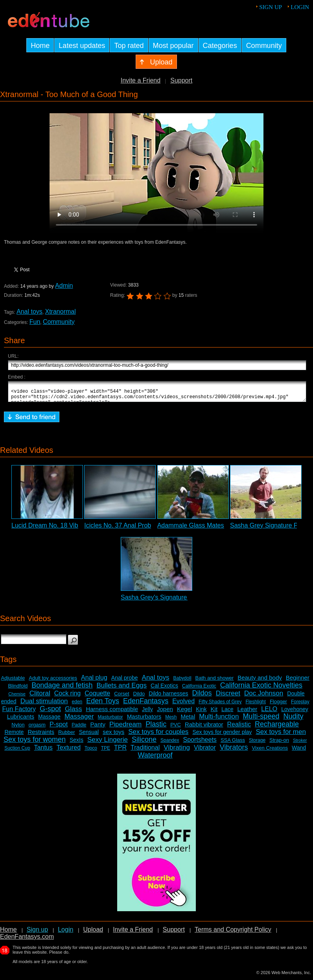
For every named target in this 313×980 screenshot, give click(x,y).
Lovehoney (295, 713)
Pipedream (125, 728)
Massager (79, 720)
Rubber (67, 736)
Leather (247, 712)
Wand (299, 751)
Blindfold (18, 689)
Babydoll (182, 682)
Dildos (202, 697)
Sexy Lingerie (108, 743)
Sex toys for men (281, 735)
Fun (35, 322)
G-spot (50, 712)
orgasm (37, 728)
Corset (122, 697)
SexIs (76, 743)
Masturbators (144, 720)
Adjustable (13, 681)
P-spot (59, 728)
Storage (257, 744)
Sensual (89, 735)
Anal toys (29, 312)
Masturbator (110, 721)
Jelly (147, 713)
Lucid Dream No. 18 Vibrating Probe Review (73, 529)
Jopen (165, 712)
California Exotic (199, 689)
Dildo (139, 697)
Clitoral (40, 697)
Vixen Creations (270, 751)
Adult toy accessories (53, 681)
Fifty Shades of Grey (220, 705)
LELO (269, 712)
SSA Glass (233, 744)
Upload (93, 933)
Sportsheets (200, 743)
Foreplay (300, 705)
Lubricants (21, 720)
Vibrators (234, 751)
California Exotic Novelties (261, 689)
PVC (176, 728)
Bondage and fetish (62, 689)
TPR (120, 751)
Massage (49, 720)
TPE (106, 752)
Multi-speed (261, 720)
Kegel (184, 712)
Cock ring (68, 697)
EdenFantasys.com (27, 940)
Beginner (298, 681)
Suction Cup (17, 752)
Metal (188, 720)
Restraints (41, 735)
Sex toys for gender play (222, 735)
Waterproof (155, 759)
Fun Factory (19, 712)
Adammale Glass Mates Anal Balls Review (216, 529)
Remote (14, 735)
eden (77, 705)
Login (300, 7)
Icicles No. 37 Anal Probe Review (131, 529)
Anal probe (125, 681)
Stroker (300, 744)
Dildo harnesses (168, 697)
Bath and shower (215, 681)
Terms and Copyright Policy (233, 933)
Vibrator (205, 751)
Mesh (171, 721)
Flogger (278, 705)
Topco (91, 752)
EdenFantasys (146, 704)
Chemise (17, 697)
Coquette (97, 697)
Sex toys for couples (158, 735)
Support (181, 80)
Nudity (293, 720)
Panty (98, 728)
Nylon (18, 728)
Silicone (144, 743)
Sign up (271, 7)
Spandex (170, 744)
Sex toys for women (35, 743)
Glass (73, 712)
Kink (201, 713)
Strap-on (279, 744)
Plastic (156, 728)
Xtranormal (61, 312)
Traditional (145, 751)
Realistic (239, 728)
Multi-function (219, 720)
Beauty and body (260, 681)
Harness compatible (112, 712)
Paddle (79, 728)
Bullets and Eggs (122, 689)
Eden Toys (103, 704)
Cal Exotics (164, 689)
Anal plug (94, 681)
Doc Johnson (264, 697)
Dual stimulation (44, 705)
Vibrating (177, 751)
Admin (64, 286)
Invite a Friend (141, 80)
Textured (69, 751)
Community (59, 322)
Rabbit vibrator (204, 728)
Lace (227, 713)
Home (8, 933)
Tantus (43, 751)
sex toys (113, 735)
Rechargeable (277, 728)
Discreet (228, 697)
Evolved (183, 705)
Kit (214, 712)
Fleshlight (256, 705)
